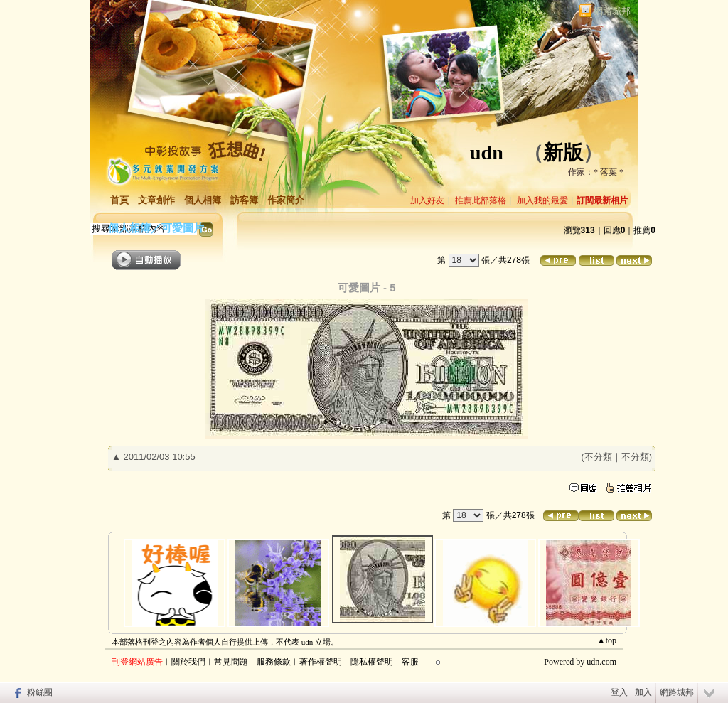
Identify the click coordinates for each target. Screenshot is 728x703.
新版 (563, 152)
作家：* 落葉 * (596, 172)
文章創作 (156, 200)
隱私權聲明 (372, 662)
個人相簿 (203, 200)
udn (487, 152)
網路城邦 (612, 11)
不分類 (598, 457)
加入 (643, 692)
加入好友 (427, 200)
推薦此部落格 (481, 200)
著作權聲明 (321, 662)
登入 (619, 692)
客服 (410, 662)
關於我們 (188, 662)
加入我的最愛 (542, 200)
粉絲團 (40, 692)
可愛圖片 (183, 228)
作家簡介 (286, 200)
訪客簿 (244, 200)
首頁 (119, 200)
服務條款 (274, 662)
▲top (607, 640)
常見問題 (231, 662)
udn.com (601, 662)
